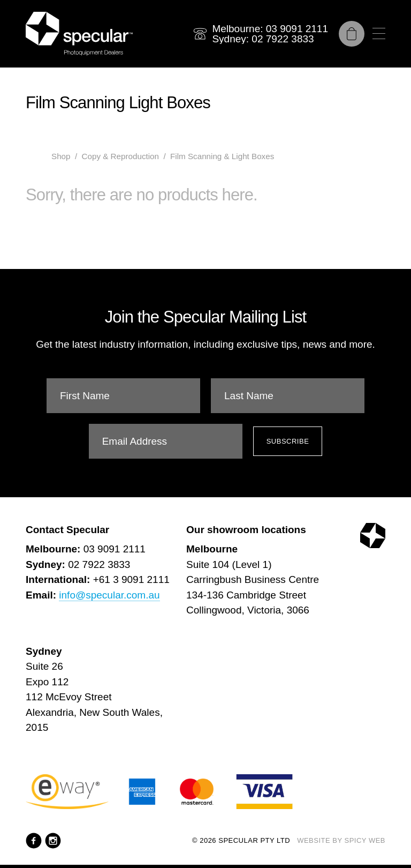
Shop (61, 156)
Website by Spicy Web (341, 840)
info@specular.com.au (109, 595)
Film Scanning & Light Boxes (222, 156)
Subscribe (288, 441)
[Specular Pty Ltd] (79, 34)
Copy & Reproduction (120, 156)
